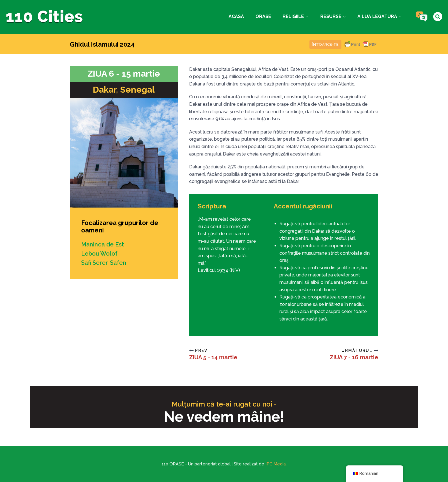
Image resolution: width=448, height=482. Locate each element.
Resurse (333, 16)
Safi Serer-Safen (104, 263)
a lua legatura (380, 16)
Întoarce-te (325, 44)
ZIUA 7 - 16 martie (354, 357)
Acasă (236, 16)
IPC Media (276, 464)
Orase (263, 16)
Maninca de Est (103, 244)
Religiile (296, 16)
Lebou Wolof (99, 254)
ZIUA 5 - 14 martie (213, 357)
